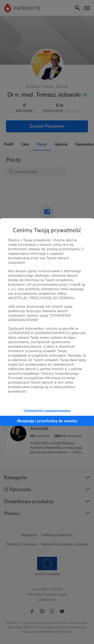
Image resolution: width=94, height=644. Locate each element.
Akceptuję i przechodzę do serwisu (47, 421)
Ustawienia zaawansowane (47, 411)
